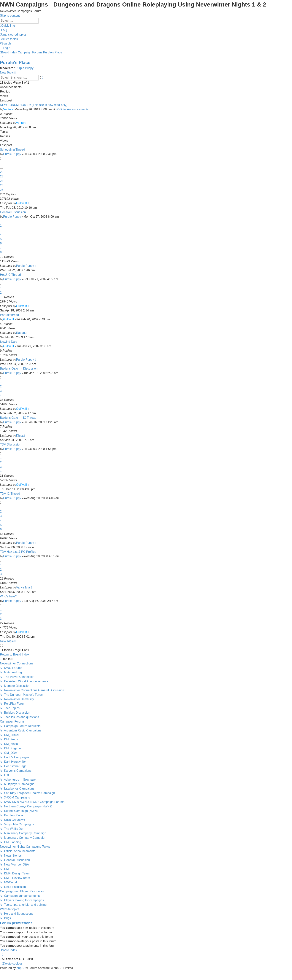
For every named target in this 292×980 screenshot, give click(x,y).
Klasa (20, 436)
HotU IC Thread (10, 275)
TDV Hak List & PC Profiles (18, 552)
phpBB (21, 968)
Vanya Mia (23, 587)
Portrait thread (9, 315)
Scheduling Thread (12, 150)
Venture (8, 109)
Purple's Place (15, 62)
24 (2, 181)
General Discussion (13, 212)
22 (2, 172)
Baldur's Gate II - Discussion (19, 369)
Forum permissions (16, 923)
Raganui (22, 333)
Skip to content (10, 16)
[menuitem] (4, 30)
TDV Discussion (11, 444)
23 (2, 176)
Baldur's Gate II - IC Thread (18, 418)
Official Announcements (73, 109)
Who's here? (8, 596)
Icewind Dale (9, 342)
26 (2, 190)
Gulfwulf (21, 203)
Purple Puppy (25, 68)
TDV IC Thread (10, 494)
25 (2, 185)
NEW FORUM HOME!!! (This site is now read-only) (34, 105)
